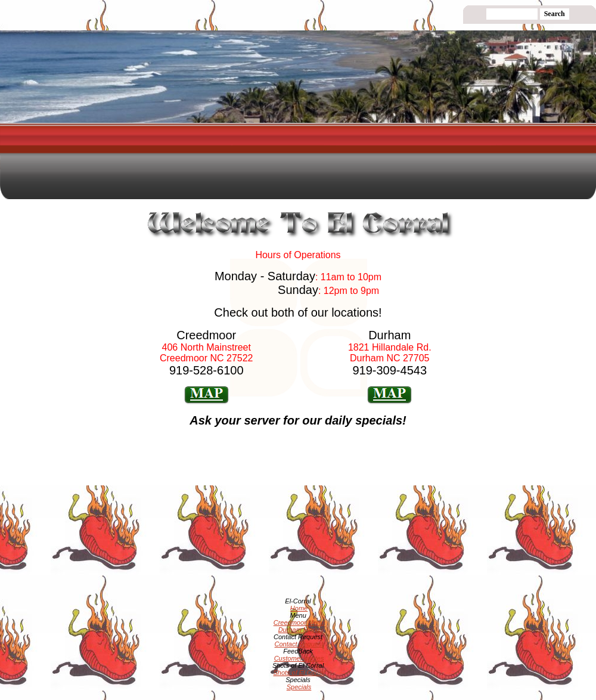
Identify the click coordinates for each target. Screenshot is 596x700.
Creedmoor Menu (299, 622)
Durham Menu (299, 630)
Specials (299, 687)
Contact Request (299, 644)
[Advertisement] (296, 227)
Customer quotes (299, 658)
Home (299, 608)
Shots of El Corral (299, 673)
